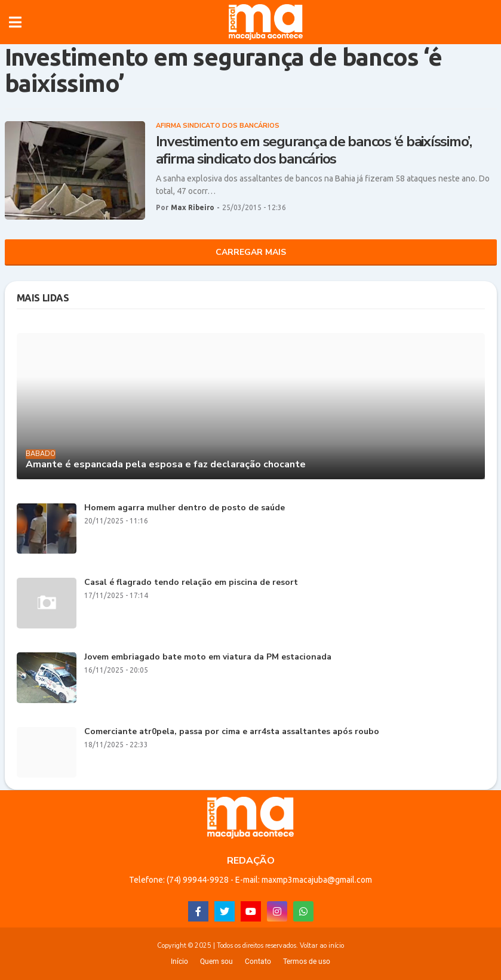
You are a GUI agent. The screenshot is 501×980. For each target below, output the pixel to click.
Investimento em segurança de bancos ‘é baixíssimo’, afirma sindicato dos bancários (314, 150)
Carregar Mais (251, 252)
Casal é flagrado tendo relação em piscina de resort (191, 583)
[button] (15, 22)
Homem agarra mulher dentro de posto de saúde (185, 508)
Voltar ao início (322, 946)
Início (179, 961)
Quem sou (216, 961)
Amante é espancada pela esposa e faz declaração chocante (166, 465)
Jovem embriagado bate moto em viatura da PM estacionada (208, 657)
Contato (258, 961)
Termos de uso (307, 961)
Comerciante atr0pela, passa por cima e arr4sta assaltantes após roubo (232, 732)
